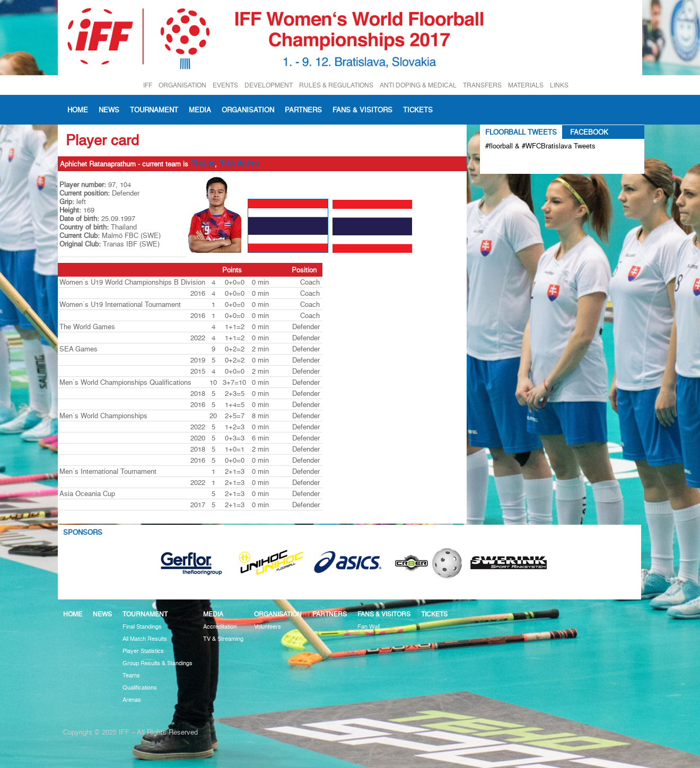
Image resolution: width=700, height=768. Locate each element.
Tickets (418, 110)
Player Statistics (143, 651)
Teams (131, 676)
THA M (203, 164)
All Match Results (145, 639)
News (109, 110)
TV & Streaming (223, 639)
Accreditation (220, 627)
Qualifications (140, 688)
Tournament (154, 110)
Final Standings (142, 627)
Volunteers (268, 627)
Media (200, 110)
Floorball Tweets (521, 132)
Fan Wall (369, 627)
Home (78, 110)
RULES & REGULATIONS (336, 85)
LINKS (559, 85)
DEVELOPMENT (269, 85)
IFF (148, 85)
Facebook (589, 132)
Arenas (132, 700)
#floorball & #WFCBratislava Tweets (540, 146)
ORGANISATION (182, 85)
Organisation (248, 110)
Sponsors (83, 532)
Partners (303, 110)
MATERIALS (526, 85)
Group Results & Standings (157, 663)
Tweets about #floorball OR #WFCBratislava (531, 163)
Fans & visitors (362, 110)
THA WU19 (239, 164)
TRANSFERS (482, 85)
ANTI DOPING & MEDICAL (418, 85)
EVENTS (225, 85)
